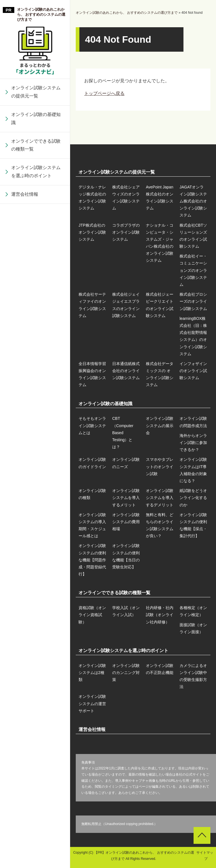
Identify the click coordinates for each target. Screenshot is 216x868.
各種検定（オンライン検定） (193, 611)
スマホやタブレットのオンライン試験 (36, 220)
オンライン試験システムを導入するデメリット (36, 308)
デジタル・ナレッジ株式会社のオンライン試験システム (92, 198)
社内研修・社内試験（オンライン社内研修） (160, 615)
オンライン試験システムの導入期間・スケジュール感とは (36, 355)
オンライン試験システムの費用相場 (36, 381)
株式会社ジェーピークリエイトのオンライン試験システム (36, 393)
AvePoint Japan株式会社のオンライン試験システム (160, 198)
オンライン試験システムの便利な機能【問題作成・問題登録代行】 (36, 467)
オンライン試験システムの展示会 (160, 425)
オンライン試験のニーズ (126, 463)
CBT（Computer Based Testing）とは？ (123, 433)
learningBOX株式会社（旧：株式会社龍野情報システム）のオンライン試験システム (36, 448)
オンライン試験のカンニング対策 (126, 673)
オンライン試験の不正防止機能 (160, 669)
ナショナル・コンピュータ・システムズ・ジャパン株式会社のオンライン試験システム (36, 239)
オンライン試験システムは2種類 (92, 673)
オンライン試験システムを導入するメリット (36, 286)
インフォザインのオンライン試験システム (36, 560)
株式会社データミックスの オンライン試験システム (36, 534)
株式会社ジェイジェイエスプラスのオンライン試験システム (36, 363)
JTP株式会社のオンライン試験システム (92, 232)
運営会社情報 (25, 194)
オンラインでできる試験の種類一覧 (36, 145)
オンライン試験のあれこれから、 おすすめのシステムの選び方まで (41, 14)
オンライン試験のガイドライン (92, 463)
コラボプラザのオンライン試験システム (36, 209)
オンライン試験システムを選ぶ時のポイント (36, 172)
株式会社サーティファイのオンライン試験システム (36, 333)
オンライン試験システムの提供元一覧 (36, 92)
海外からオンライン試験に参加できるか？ (193, 443)
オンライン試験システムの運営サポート (92, 703)
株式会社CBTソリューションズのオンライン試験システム (36, 273)
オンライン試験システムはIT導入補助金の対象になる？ (36, 246)
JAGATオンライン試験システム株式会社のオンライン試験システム (193, 201)
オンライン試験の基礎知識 (36, 119)
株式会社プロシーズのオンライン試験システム (36, 418)
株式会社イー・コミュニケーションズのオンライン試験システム (36, 303)
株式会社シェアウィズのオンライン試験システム (126, 198)
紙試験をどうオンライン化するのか (36, 329)
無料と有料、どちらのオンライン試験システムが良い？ (36, 407)
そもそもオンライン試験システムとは (92, 425)
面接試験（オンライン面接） (193, 628)
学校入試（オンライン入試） (126, 611)
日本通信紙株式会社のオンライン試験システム (36, 508)
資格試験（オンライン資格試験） (92, 615)
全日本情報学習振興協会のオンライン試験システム (36, 482)
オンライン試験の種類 (34, 268)
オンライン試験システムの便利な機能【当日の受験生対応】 (36, 497)
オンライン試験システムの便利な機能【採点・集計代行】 (36, 437)
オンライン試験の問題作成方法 (193, 422)
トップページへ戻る (104, 93)
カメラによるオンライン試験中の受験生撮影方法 (193, 676)
